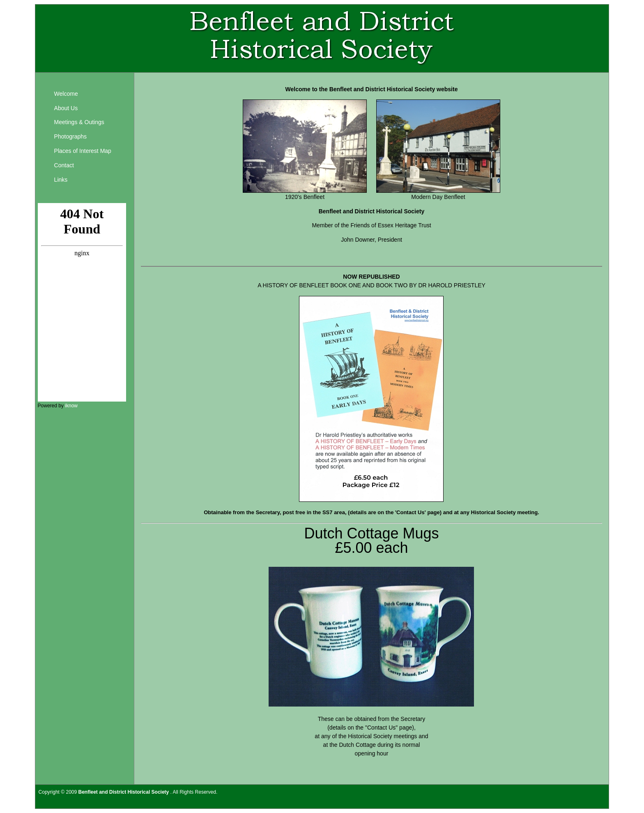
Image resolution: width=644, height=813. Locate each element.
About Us (66, 108)
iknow (71, 406)
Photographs (70, 136)
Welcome (66, 94)
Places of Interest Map (83, 151)
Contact (64, 165)
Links (61, 180)
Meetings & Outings (79, 122)
